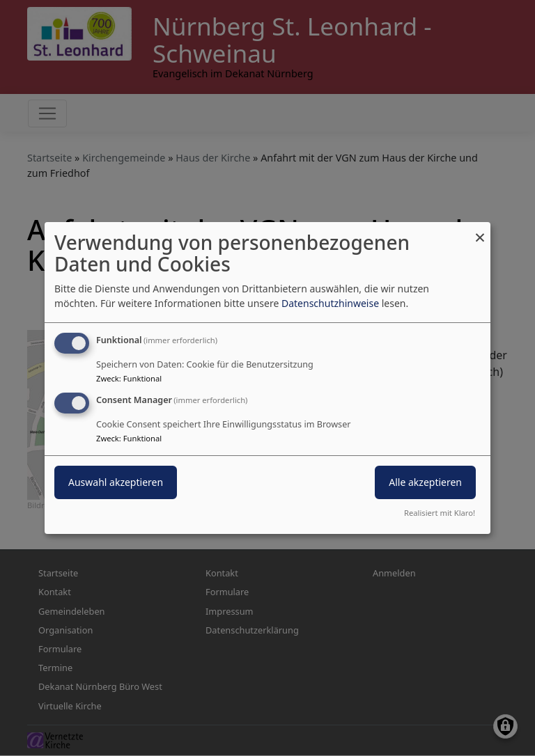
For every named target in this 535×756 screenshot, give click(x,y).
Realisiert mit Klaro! (440, 513)
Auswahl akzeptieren (116, 482)
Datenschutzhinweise (330, 303)
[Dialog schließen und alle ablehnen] (480, 231)
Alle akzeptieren (425, 482)
